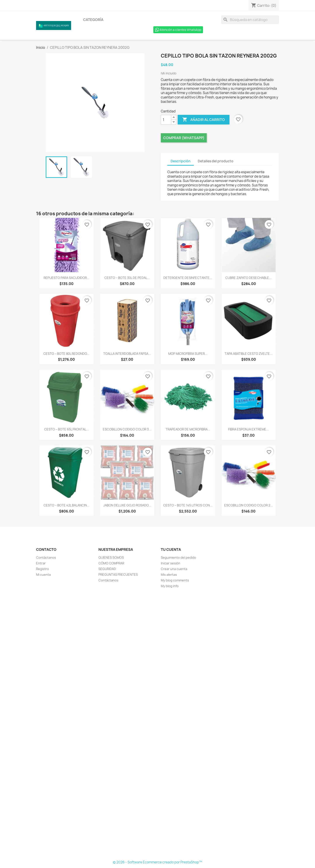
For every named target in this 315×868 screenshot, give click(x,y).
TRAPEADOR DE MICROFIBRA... (188, 429)
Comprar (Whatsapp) (184, 138)
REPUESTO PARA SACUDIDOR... (66, 278)
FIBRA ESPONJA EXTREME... (248, 429)
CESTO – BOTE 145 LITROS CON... (188, 505)
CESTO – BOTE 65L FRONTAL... (66, 429)
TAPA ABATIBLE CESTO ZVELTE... (249, 354)
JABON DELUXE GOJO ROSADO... (127, 505)
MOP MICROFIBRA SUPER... (188, 354)
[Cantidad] (166, 120)
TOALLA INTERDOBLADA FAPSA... (127, 354)
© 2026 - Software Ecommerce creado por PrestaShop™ (157, 862)
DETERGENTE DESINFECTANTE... (188, 278)
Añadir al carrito (204, 120)
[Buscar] (250, 20)
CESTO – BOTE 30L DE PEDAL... (127, 278)
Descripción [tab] (181, 161)
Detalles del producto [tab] (216, 161)
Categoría (93, 20)
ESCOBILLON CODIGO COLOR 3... (127, 429)
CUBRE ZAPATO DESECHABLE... (248, 278)
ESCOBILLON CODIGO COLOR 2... (248, 505)
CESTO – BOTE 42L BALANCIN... (66, 505)
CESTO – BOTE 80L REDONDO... (66, 354)
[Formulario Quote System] (157, 724)
